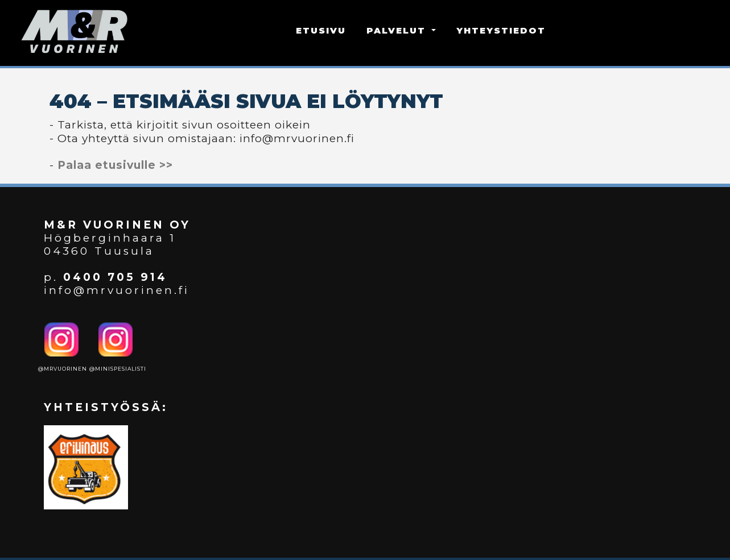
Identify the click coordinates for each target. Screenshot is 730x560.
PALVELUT (398, 30)
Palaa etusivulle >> (115, 165)
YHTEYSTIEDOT (501, 30)
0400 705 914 (115, 277)
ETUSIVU (321, 30)
